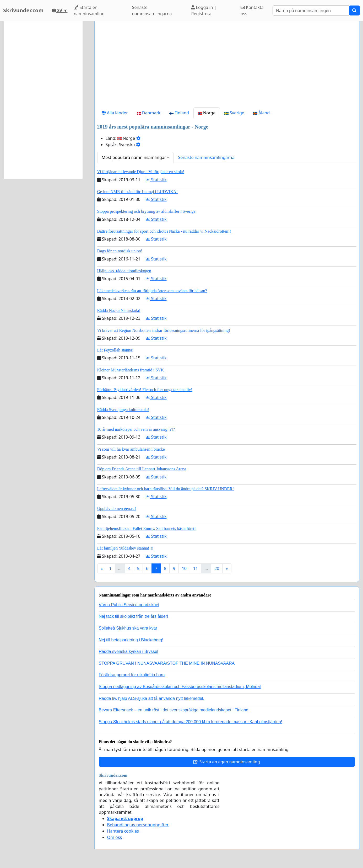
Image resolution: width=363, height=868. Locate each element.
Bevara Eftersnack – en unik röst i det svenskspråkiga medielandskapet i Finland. (174, 710)
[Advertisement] (227, 66)
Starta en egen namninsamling (227, 762)
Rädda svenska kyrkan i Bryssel (129, 651)
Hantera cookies (123, 831)
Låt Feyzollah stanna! (115, 350)
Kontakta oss (252, 10)
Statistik (156, 180)
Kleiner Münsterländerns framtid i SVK (131, 370)
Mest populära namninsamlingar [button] (134, 157)
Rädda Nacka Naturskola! (119, 310)
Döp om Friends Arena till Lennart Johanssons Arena (142, 469)
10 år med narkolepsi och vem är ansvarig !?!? (136, 429)
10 (184, 568)
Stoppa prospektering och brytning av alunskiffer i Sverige (146, 211)
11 (196, 568)
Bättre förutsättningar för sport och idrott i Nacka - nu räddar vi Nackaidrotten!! (164, 231)
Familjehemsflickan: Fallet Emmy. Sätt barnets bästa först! (147, 528)
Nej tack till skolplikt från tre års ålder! (134, 616)
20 (217, 568)
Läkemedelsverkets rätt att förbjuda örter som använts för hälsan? (152, 291)
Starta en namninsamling (89, 10)
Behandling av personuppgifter (138, 825)
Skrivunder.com (23, 10)
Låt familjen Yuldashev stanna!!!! (125, 548)
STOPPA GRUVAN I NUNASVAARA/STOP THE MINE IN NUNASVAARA (167, 663)
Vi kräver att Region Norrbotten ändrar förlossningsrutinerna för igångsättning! (164, 330)
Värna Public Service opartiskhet (129, 605)
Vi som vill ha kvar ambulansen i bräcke (131, 449)
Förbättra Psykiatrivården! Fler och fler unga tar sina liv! (145, 390)
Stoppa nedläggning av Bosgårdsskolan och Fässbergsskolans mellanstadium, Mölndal (180, 687)
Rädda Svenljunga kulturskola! (123, 410)
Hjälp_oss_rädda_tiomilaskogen (124, 271)
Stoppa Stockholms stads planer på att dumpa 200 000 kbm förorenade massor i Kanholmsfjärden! (191, 722)
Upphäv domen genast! (117, 508)
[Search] (311, 10)
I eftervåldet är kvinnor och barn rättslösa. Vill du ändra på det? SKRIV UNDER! (166, 489)
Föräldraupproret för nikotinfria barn (132, 675)
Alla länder (115, 113)
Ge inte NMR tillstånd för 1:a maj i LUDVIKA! (138, 192)
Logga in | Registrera (204, 10)
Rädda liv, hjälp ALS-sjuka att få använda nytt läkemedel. (152, 698)
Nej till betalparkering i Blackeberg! (131, 640)
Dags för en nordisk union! (120, 251)
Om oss (115, 837)
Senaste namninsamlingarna (152, 10)
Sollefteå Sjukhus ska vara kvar (128, 628)
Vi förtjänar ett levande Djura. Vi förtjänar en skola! (141, 172)
